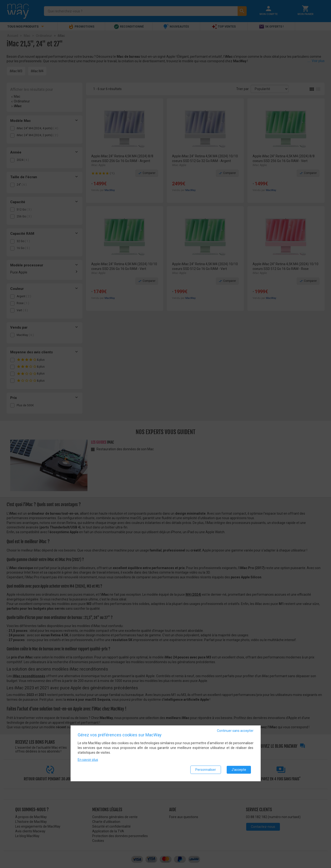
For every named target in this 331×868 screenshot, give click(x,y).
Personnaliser (206, 770)
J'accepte (239, 770)
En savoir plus (88, 760)
